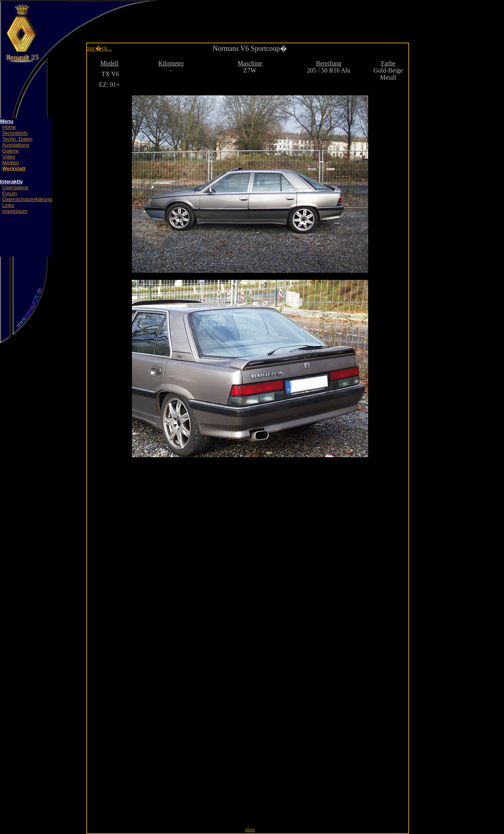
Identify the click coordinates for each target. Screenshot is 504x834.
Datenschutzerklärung (27, 199)
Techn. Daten (18, 139)
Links (8, 205)
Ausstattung (16, 145)
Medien (11, 163)
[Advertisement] (254, 16)
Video (9, 157)
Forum (10, 193)
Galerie (11, 151)
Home (9, 127)
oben (250, 829)
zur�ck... (100, 48)
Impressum (15, 211)
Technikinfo (15, 133)
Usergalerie (15, 187)
